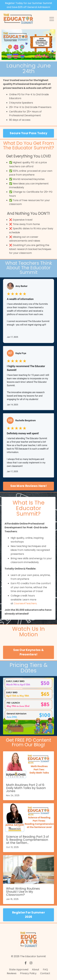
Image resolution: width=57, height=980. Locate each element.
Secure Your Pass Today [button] (28, 133)
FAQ (45, 970)
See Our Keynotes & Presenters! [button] (28, 652)
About (36, 970)
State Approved (19, 970)
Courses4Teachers (25, 603)
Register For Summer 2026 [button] (28, 915)
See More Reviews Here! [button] (28, 486)
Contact (45, 973)
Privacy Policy (28, 973)
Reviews (12, 973)
